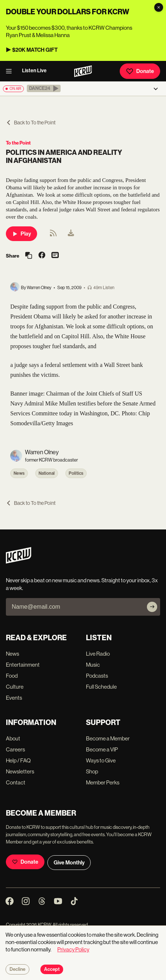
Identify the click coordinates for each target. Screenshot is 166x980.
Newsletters (20, 771)
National (47, 473)
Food (12, 676)
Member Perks (103, 782)
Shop (92, 771)
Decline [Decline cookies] (17, 969)
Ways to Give (101, 760)
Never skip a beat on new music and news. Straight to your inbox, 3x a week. (82, 584)
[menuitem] (71, 234)
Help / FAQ (18, 760)
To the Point (18, 143)
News (19, 473)
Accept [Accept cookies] (52, 969)
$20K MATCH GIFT (35, 50)
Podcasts (97, 676)
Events (14, 698)
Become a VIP (102, 749)
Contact (16, 782)
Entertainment (23, 665)
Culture (15, 687)
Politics (76, 473)
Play (21, 234)
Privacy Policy (73, 949)
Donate (140, 71)
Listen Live (34, 71)
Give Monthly (69, 863)
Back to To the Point (31, 123)
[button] (44, 88)
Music (93, 665)
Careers (15, 749)
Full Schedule (101, 687)
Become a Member (108, 738)
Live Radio (98, 654)
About (13, 738)
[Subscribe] (152, 607)
